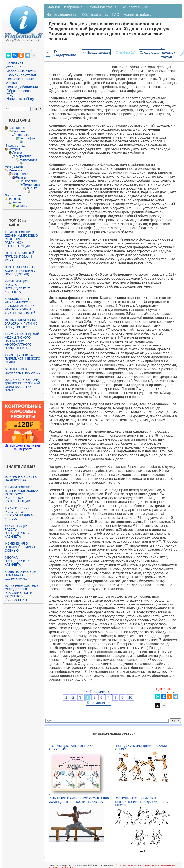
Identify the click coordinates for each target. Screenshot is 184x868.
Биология (19, 131)
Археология (17, 128)
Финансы (15, 199)
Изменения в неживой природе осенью (20, 547)
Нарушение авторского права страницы (139, 865)
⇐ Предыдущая (96, 52)
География (27, 138)
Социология (28, 181)
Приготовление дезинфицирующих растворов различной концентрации (21, 239)
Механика (15, 170)
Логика (17, 153)
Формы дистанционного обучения (71, 748)
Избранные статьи (21, 71)
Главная (53, 7)
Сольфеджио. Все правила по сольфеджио (20, 575)
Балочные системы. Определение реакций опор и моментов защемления (22, 593)
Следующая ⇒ (152, 52)
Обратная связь (19, 91)
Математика (28, 160)
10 (130, 697)
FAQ (10, 95)
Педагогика (20, 174)
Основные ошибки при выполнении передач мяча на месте (141, 802)
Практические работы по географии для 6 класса (19, 514)
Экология (22, 206)
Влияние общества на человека (22, 478)
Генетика (22, 135)
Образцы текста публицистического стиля (22, 359)
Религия (22, 177)
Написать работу (20, 99)
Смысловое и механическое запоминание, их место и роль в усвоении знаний (20, 306)
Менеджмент (14, 167)
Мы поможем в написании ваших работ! (23, 447)
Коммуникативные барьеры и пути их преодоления (21, 323)
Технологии (31, 184)
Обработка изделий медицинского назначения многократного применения (22, 341)
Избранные (73, 7)
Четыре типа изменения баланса (22, 371)
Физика (32, 188)
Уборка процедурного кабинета (17, 561)
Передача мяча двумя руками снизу (141, 748)
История (14, 149)
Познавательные (134, 7)
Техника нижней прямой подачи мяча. (19, 257)
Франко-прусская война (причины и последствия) (20, 271)
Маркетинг (23, 156)
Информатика (14, 146)
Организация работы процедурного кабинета (17, 286)
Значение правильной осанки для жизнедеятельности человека (79, 800)
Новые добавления (22, 87)
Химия (17, 202)
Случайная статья (21, 75)
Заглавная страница (15, 65)
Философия (13, 195)
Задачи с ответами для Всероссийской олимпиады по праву (22, 385)
